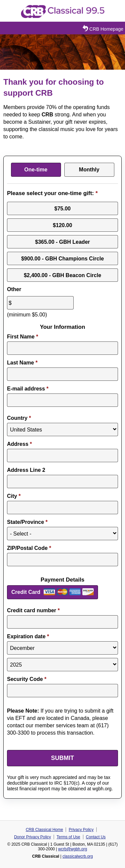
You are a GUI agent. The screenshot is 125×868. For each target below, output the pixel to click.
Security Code (27, 679)
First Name (22, 337)
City (14, 496)
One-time (36, 170)
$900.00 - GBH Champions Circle (62, 258)
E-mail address (28, 389)
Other (14, 289)
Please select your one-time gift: (52, 193)
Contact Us (96, 837)
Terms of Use (68, 837)
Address (19, 444)
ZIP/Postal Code (29, 548)
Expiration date (28, 636)
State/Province (27, 522)
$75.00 (62, 208)
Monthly (89, 170)
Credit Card (26, 592)
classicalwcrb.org (77, 856)
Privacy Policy (81, 830)
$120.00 (63, 225)
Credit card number (33, 610)
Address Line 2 (26, 470)
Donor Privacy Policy (32, 837)
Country (19, 418)
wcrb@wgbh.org (72, 849)
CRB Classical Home (44, 830)
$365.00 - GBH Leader (62, 242)
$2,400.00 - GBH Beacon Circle (62, 275)
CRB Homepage (102, 28)
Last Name (22, 363)
